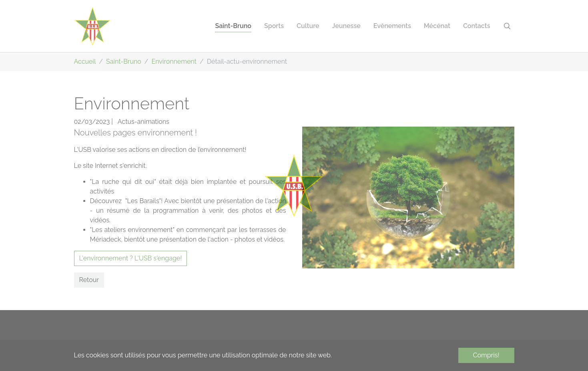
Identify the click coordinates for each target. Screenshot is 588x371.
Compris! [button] (486, 355)
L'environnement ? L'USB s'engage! (131, 258)
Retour (89, 280)
